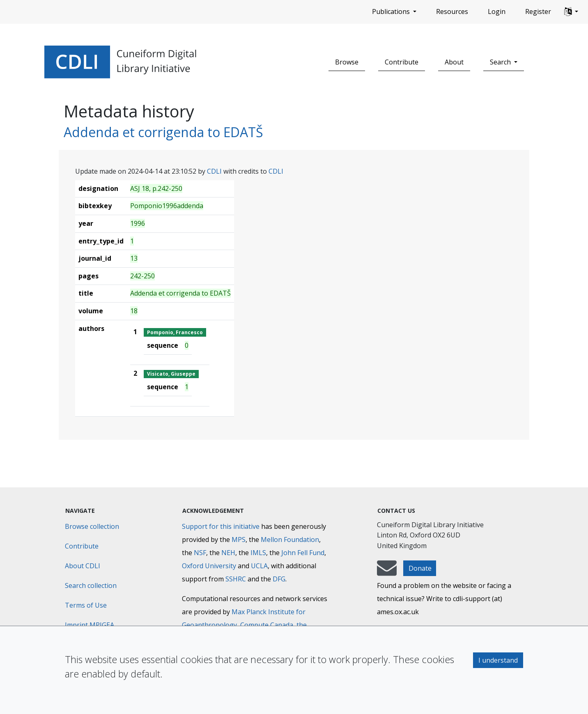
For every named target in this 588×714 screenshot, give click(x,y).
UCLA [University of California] (259, 566)
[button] (571, 12)
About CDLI (83, 566)
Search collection (91, 585)
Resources (452, 11)
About (454, 62)
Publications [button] (392, 11)
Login (497, 11)
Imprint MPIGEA (90, 625)
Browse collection (92, 526)
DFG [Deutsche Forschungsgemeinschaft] (279, 579)
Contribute (402, 62)
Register (538, 11)
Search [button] (501, 62)
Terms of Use (86, 605)
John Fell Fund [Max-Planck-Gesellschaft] (303, 553)
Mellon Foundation (290, 540)
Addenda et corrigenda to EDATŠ (163, 132)
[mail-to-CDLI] (387, 572)
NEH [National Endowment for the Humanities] (228, 553)
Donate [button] (420, 568)
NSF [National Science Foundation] (200, 553)
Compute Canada (267, 625)
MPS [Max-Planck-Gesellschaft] (239, 540)
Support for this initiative (221, 526)
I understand (498, 660)
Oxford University (209, 566)
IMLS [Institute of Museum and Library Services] (258, 553)
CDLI (214, 171)
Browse (347, 62)
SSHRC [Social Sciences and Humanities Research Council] (236, 579)
